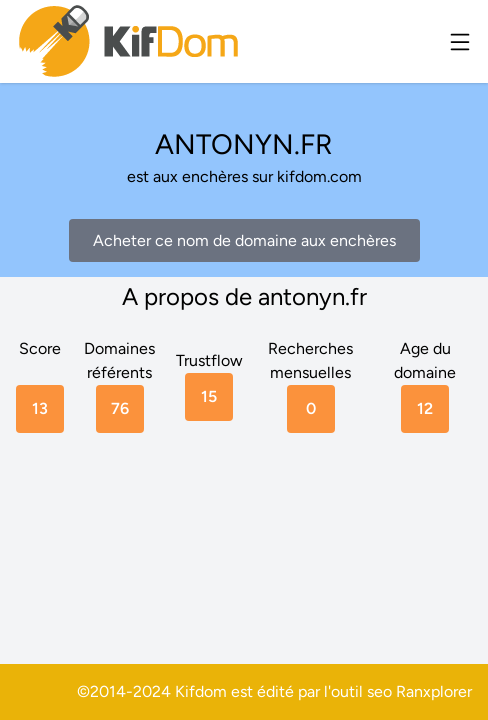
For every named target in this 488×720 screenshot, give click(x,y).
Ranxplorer (434, 691)
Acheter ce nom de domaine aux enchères (244, 240)
